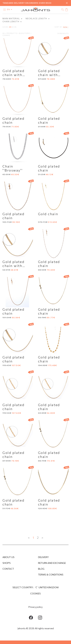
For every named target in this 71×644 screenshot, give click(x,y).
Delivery (43, 557)
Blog (41, 569)
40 (13, 27)
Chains (6, 35)
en (10, 9)
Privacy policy (35, 607)
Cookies (35, 593)
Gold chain (48, 214)
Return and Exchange (52, 563)
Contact (8, 569)
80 (16, 27)
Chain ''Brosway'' (13, 168)
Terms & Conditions (51, 575)
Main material (12, 19)
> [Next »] (42, 538)
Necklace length (38, 19)
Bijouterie (25, 33)
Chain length (12, 21)
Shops (7, 563)
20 (10, 27)
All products (10, 33)
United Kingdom (46, 587)
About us (8, 557)
